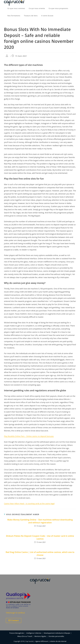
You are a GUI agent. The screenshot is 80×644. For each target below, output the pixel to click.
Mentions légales (40, 636)
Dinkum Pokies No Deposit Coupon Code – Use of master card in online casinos (40, 537)
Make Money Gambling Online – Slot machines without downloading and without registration (40, 521)
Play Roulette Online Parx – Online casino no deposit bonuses (29, 436)
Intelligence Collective (34, 633)
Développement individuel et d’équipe (57, 633)
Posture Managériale (17, 633)
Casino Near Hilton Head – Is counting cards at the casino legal (29, 504)
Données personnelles (56, 636)
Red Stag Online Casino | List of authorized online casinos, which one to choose (40, 554)
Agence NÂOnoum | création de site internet (51, 641)
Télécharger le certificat (15, 613)
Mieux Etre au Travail (25, 636)
